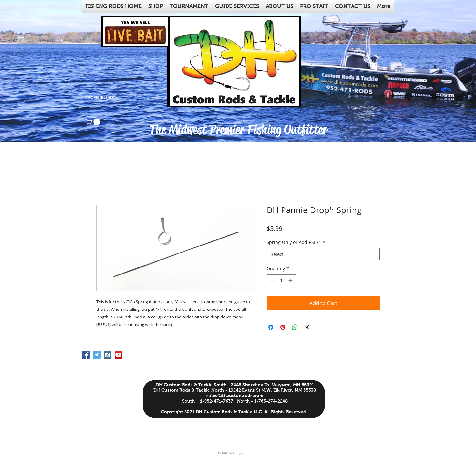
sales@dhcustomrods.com (235, 395)
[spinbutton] (281, 280)
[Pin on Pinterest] (283, 327)
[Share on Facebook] (271, 327)
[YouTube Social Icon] (118, 355)
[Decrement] (272, 280)
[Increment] (291, 280)
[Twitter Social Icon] (97, 355)
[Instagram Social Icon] (108, 355)
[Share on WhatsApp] (295, 327)
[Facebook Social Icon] (86, 355)
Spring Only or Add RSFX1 (296, 242)
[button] (93, 122)
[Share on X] (307, 327)
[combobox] (323, 254)
